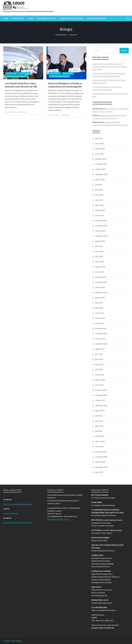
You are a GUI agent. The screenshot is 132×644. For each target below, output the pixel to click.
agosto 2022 (100, 349)
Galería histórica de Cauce (71, 19)
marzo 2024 (100, 262)
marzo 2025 (100, 205)
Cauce (31, 19)
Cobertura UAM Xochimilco (16, 76)
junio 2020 (99, 472)
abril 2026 (99, 138)
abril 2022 (99, 369)
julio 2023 (99, 303)
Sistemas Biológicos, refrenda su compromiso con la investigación (65, 85)
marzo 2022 (100, 375)
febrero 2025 (100, 210)
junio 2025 (99, 190)
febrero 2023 (100, 318)
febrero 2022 (100, 380)
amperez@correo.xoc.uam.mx (58, 519)
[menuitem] (6, 19)
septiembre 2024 (101, 236)
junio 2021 (99, 421)
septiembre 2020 (101, 467)
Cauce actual (18, 19)
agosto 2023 (100, 298)
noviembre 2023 (101, 282)
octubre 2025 (100, 169)
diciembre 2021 (101, 390)
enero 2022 (99, 385)
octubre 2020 (100, 462)
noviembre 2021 (101, 395)
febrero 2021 (100, 441)
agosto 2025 (100, 179)
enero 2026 (99, 154)
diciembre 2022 (101, 328)
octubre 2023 (100, 287)
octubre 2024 (100, 231)
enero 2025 (99, 215)
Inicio (6, 19)
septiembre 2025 (101, 174)
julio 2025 (99, 185)
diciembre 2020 (101, 452)
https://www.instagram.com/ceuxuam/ (18, 522)
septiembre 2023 (101, 292)
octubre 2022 (100, 339)
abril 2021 (99, 431)
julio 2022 (99, 354)
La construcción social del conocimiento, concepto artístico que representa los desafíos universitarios (110, 67)
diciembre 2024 (101, 221)
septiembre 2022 (101, 344)
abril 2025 (99, 200)
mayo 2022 (99, 364)
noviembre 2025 (101, 164)
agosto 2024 (100, 241)
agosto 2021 (100, 411)
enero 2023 (99, 323)
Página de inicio (61, 35)
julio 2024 (99, 246)
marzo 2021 (100, 436)
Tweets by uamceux (11, 513)
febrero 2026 (100, 149)
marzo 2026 (100, 144)
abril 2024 (99, 256)
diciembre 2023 (101, 277)
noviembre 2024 (101, 226)
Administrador (22, 112)
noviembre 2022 (101, 334)
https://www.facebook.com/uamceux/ (18, 504)
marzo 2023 (100, 313)
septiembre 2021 (101, 405)
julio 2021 (99, 416)
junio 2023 (99, 308)
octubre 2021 (100, 400)
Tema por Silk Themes (13, 641)
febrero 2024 (100, 267)
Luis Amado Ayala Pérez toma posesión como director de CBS (21, 85)
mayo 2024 (99, 251)
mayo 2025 (99, 195)
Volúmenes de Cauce (46, 19)
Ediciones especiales (96, 19)
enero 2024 (99, 272)
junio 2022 (99, 359)
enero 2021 (99, 446)
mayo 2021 (99, 426)
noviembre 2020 (101, 457)
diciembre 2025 (101, 159)
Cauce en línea (24, 73)
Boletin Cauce (12, 73)
